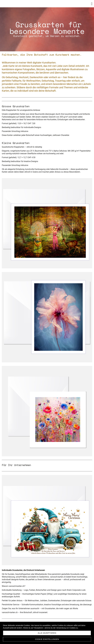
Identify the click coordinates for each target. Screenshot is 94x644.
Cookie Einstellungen (47, 639)
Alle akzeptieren (47, 633)
